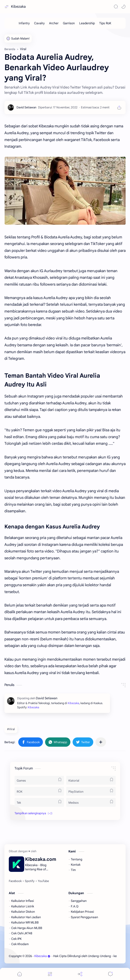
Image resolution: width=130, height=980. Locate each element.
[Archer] (54, 23)
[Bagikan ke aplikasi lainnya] (101, 742)
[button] (123, 7)
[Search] (116, 7)
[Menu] (50, 974)
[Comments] (110, 974)
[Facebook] (15, 881)
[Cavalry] (39, 23)
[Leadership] (87, 23)
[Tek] (39, 802)
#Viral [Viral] (11, 729)
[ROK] (39, 791)
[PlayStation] (91, 791)
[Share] (80, 974)
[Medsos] (91, 802)
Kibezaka (18, 7)
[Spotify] (30, 881)
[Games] (39, 780)
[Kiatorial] (91, 780)
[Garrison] (69, 23)
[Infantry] (24, 23)
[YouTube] (43, 881)
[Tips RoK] (105, 23)
